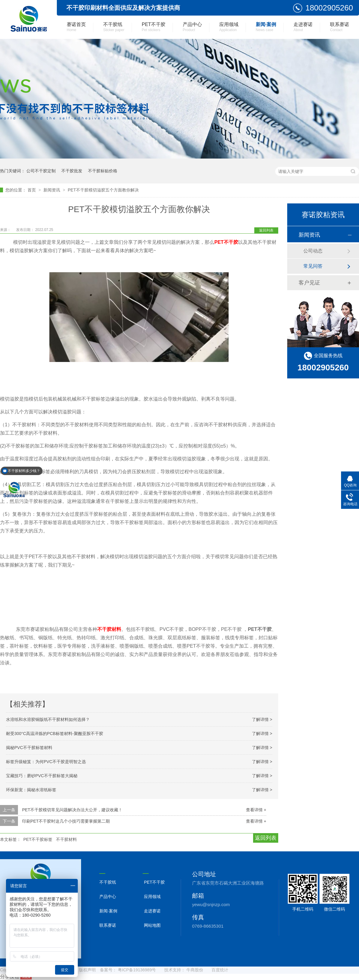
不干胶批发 (72, 171)
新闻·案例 (266, 27)
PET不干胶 (154, 27)
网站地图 (152, 925)
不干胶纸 (114, 27)
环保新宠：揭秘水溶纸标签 (31, 790)
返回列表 (266, 230)
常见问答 (313, 266)
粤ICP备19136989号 (137, 970)
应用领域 (229, 27)
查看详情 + (256, 810)
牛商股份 (195, 970)
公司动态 (313, 251)
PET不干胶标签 (38, 839)
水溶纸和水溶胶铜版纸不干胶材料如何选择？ (48, 719)
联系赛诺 (340, 27)
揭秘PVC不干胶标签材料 (29, 748)
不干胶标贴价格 (103, 171)
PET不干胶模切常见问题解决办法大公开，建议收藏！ (72, 810)
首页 (32, 190)
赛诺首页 (76, 27)
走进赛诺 (303, 27)
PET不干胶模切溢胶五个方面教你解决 (103, 190)
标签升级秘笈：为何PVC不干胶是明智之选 (46, 762)
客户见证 (309, 283)
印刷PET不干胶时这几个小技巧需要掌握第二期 (66, 821)
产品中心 (192, 27)
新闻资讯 (52, 190)
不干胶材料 (109, 629)
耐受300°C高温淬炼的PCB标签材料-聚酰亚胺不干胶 (55, 734)
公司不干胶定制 (41, 171)
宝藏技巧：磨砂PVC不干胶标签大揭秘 (42, 776)
